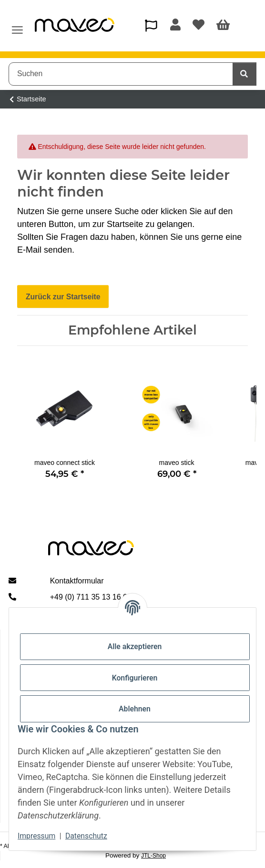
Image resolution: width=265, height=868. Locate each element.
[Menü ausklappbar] (17, 26)
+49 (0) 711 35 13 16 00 (91, 597)
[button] (151, 25)
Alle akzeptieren (135, 646)
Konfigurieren (135, 678)
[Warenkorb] (223, 26)
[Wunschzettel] (198, 26)
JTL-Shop (153, 856)
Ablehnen (135, 709)
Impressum (36, 836)
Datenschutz (86, 836)
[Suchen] (121, 74)
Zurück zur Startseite (63, 297)
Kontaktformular (77, 581)
